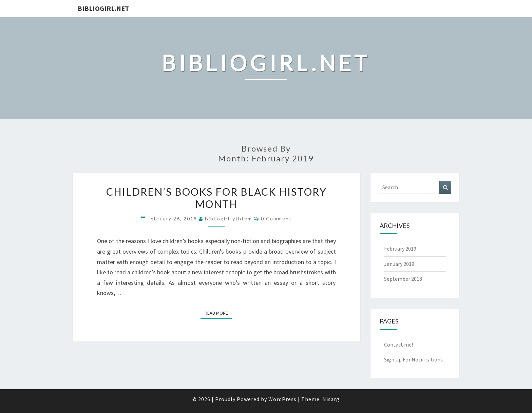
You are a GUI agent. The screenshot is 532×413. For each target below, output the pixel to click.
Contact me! (398, 345)
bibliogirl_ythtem (229, 219)
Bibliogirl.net (103, 8)
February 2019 (400, 249)
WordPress (282, 399)
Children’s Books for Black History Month (216, 198)
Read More (218, 313)
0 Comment (276, 219)
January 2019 (399, 264)
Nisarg (331, 399)
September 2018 (403, 279)
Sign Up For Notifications (413, 359)
